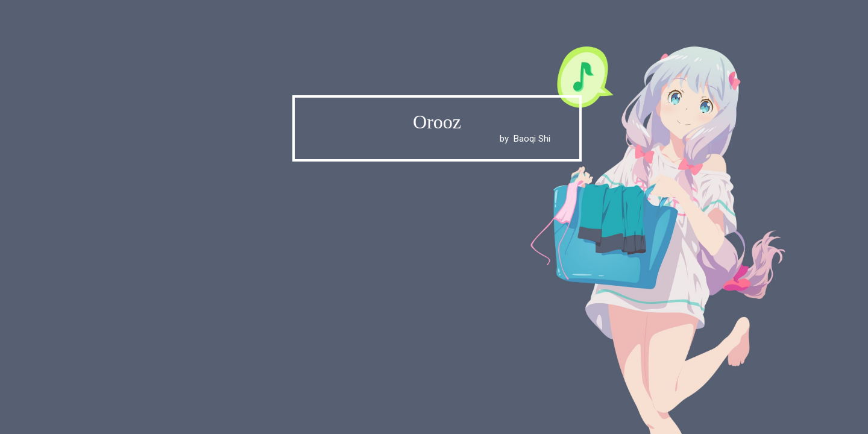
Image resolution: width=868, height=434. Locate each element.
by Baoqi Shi (437, 139)
